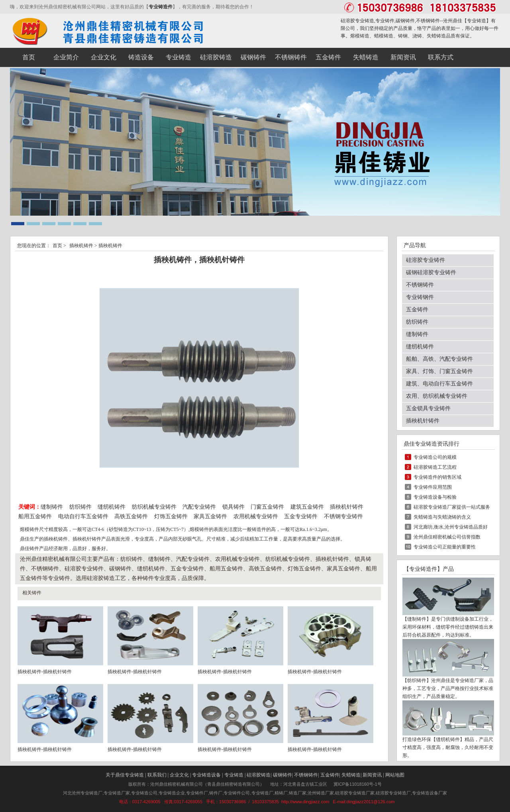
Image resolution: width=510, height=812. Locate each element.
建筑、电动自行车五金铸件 (439, 384)
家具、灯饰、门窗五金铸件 (439, 371)
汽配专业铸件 (199, 507)
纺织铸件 (80, 507)
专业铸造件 (161, 7)
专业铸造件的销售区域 (437, 477)
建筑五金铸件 (307, 507)
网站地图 (395, 775)
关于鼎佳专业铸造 (125, 775)
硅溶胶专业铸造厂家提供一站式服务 (452, 507)
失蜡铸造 (351, 775)
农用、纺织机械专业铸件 (437, 396)
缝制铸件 (52, 507)
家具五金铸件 (210, 516)
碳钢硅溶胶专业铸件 (431, 272)
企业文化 (179, 775)
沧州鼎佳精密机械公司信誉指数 (447, 537)
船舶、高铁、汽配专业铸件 (439, 359)
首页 (57, 246)
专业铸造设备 (206, 775)
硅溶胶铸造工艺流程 (435, 467)
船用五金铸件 (35, 516)
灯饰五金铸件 (171, 516)
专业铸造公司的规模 (435, 457)
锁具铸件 (233, 507)
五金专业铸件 (301, 516)
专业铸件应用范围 (433, 487)
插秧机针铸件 (347, 507)
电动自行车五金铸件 (83, 516)
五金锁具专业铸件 (428, 408)
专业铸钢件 (420, 297)
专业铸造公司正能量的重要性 (445, 547)
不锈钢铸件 (420, 285)
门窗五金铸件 (267, 507)
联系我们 (157, 775)
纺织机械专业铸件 (155, 507)
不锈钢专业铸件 (343, 516)
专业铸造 (477, 21)
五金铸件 (417, 310)
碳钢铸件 (282, 775)
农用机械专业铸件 (256, 516)
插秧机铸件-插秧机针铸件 (45, 672)
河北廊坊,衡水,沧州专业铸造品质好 (451, 527)
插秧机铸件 (81, 246)
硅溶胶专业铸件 (426, 260)
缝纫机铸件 (112, 507)
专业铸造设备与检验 (435, 497)
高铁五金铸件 (131, 516)
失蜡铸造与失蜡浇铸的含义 (442, 517)
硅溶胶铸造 (259, 775)
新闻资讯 (372, 775)
